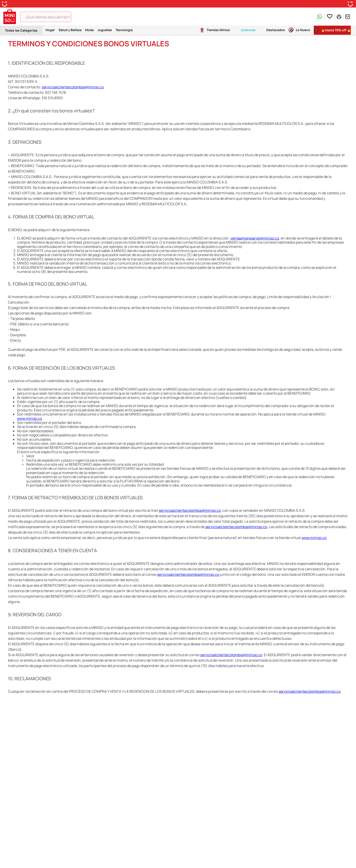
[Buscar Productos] (78, 17)
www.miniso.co (30, 418)
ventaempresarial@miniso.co (255, 238)
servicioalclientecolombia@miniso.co (73, 87)
